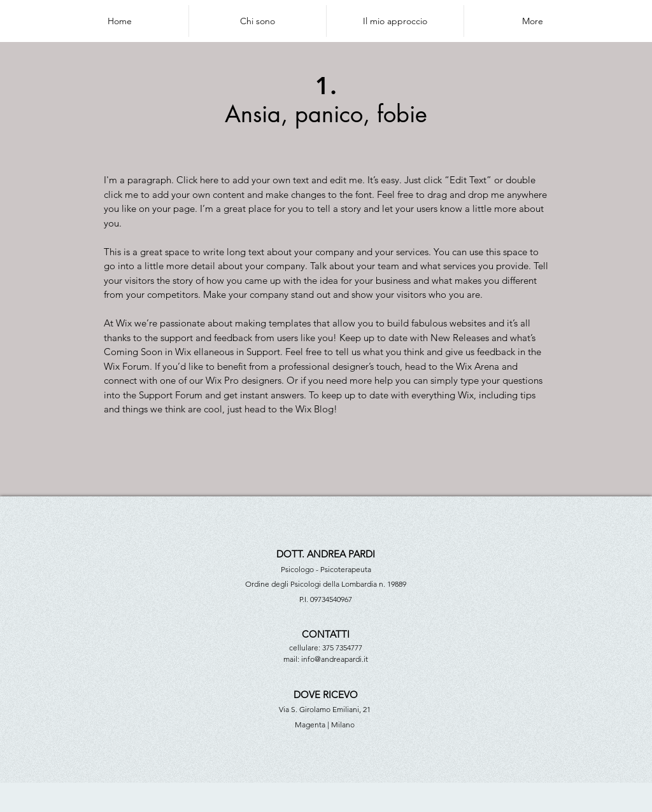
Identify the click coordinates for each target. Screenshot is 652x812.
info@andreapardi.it (335, 659)
